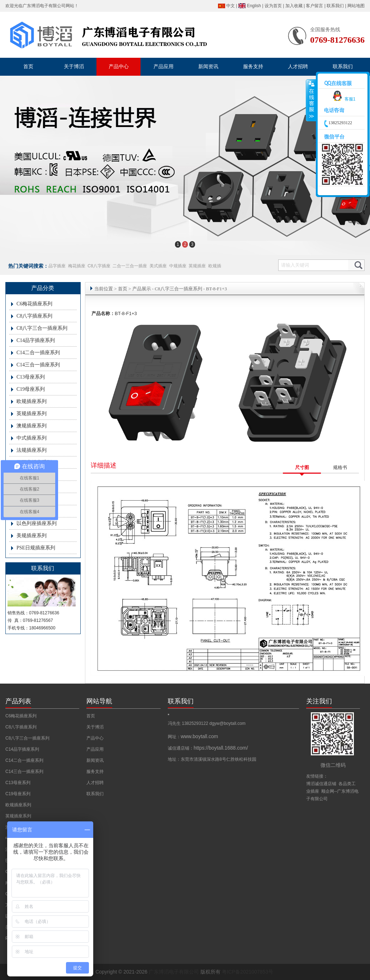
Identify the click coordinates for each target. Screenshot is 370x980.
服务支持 (95, 772)
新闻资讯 (95, 760)
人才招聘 (95, 783)
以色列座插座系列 (37, 523)
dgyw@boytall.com (227, 723)
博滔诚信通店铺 (321, 784)
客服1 (343, 99)
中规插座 (178, 266)
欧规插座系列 (32, 401)
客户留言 (314, 6)
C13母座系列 (31, 377)
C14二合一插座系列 (38, 353)
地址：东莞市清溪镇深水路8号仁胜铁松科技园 (212, 759)
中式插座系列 (32, 438)
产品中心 (95, 738)
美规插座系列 (32, 536)
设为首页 (273, 6)
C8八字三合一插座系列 (42, 328)
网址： (193, 737)
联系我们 (335, 6)
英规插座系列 (32, 414)
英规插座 (197, 266)
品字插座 (57, 266)
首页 (123, 289)
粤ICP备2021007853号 (248, 972)
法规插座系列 (32, 450)
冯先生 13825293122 (189, 723)
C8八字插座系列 (34, 316)
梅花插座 (77, 266)
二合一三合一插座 (130, 266)
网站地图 (356, 6)
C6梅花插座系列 (34, 304)
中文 (231, 6)
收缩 (311, 100)
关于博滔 (95, 727)
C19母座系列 (31, 389)
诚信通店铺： (208, 748)
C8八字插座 (99, 266)
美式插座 (158, 266)
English (254, 6)
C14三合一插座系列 (38, 365)
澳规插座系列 (32, 426)
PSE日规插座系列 (36, 548)
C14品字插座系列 (36, 340)
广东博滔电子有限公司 (44, 6)
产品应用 (95, 749)
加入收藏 (294, 6)
